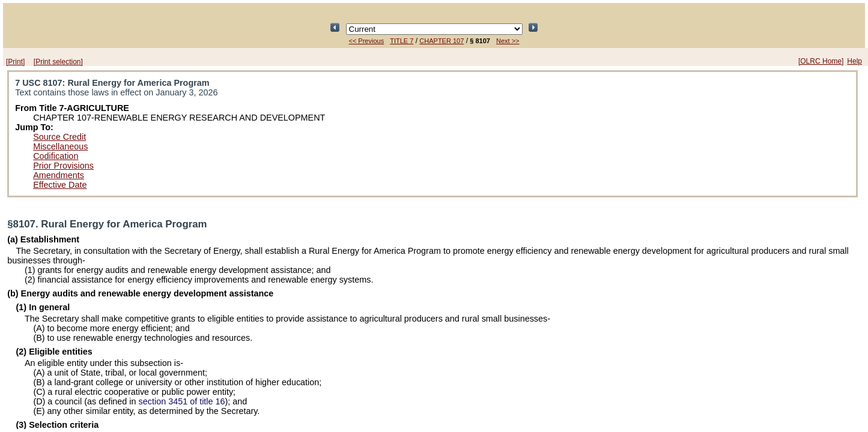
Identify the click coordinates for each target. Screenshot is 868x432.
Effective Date (60, 185)
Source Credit (59, 137)
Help (854, 61)
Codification (56, 156)
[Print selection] (58, 62)
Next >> (508, 41)
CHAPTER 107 (442, 41)
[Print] (15, 62)
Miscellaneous (60, 146)
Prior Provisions (63, 166)
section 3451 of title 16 (182, 401)
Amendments (59, 175)
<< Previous (366, 41)
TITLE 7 (402, 41)
